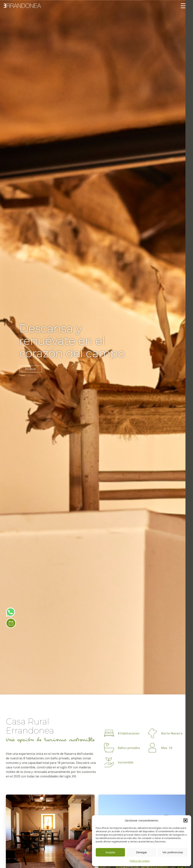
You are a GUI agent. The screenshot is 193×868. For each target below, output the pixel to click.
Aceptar (110, 852)
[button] (185, 820)
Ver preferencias (173, 852)
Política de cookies (140, 861)
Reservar (30, 369)
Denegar (142, 852)
